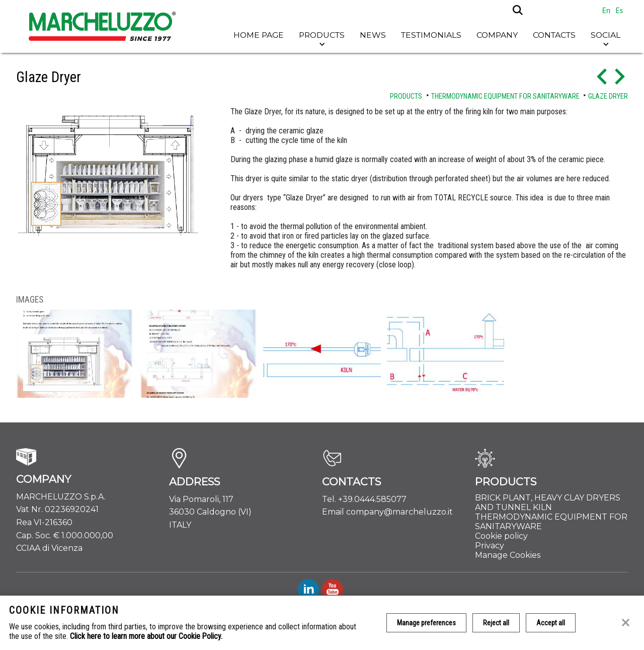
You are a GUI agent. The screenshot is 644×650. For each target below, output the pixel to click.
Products (322, 35)
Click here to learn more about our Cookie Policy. (146, 636)
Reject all (496, 623)
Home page (259, 35)
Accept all (551, 623)
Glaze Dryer (608, 96)
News (373, 35)
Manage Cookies (508, 555)
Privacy (490, 546)
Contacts (554, 35)
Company (497, 35)
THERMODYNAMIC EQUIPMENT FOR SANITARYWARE (505, 96)
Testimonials (431, 35)
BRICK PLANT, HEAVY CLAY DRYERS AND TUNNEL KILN (548, 502)
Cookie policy (501, 536)
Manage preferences (426, 623)
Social (606, 35)
